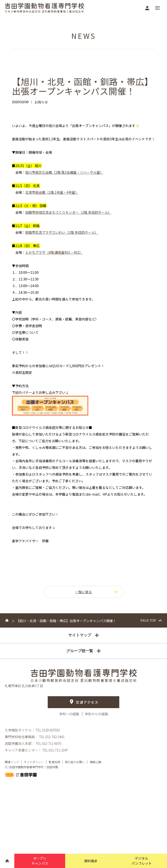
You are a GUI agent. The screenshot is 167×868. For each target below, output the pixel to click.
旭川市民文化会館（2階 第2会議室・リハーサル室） (64, 172)
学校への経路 (70, 714)
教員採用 (54, 762)
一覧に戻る (97, 592)
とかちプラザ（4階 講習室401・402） (54, 252)
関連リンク (12, 762)
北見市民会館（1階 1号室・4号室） (52, 192)
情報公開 (95, 762)
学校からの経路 (96, 714)
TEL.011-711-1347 (55, 750)
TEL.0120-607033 (48, 730)
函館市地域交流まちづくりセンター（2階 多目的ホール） (68, 212)
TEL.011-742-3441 (52, 737)
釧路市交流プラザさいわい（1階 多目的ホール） (62, 232)
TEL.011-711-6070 (48, 744)
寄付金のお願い (75, 762)
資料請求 (91, 861)
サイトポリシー (34, 762)
